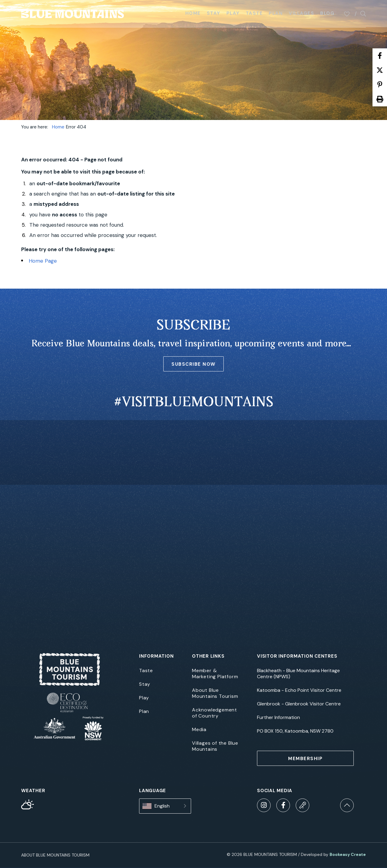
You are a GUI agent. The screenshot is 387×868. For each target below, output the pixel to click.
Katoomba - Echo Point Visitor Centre (299, 690)
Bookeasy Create (348, 854)
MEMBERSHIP (305, 759)
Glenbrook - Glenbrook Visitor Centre (299, 704)
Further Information (278, 717)
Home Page (43, 261)
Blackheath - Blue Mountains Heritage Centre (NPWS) (298, 674)
